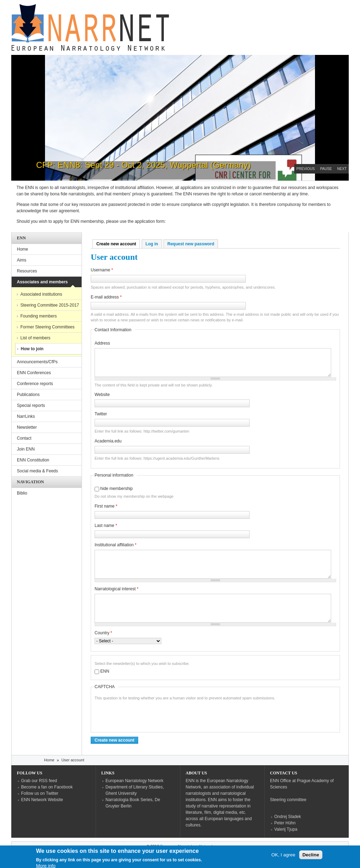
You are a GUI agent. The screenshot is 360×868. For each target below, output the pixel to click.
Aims (22, 260)
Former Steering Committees (47, 327)
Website (102, 395)
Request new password (191, 244)
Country (103, 633)
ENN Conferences (34, 373)
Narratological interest (117, 589)
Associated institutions (41, 294)
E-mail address (106, 297)
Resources (27, 271)
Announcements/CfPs (37, 362)
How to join (32, 349)
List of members (35, 338)
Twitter (101, 414)
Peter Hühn (285, 823)
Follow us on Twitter (40, 793)
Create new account (118, 244)
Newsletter (27, 427)
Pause (326, 169)
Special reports (31, 405)
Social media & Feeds (37, 471)
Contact (24, 438)
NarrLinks (26, 416)
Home (22, 249)
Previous (306, 169)
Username (102, 270)
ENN (105, 671)
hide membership (116, 489)
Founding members (38, 316)
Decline (311, 856)
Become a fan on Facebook (47, 787)
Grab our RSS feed (39, 781)
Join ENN (26, 449)
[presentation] (148, 715)
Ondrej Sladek (288, 817)
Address (102, 343)
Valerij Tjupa (286, 829)
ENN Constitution (33, 460)
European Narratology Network (134, 781)
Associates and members (42, 282)
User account (73, 760)
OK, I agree (283, 856)
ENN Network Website (42, 800)
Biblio (22, 493)
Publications (28, 395)
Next (342, 169)
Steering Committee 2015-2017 (50, 305)
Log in (152, 244)
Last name (106, 526)
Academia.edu (108, 441)
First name (106, 506)
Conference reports (35, 384)
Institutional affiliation (115, 545)
